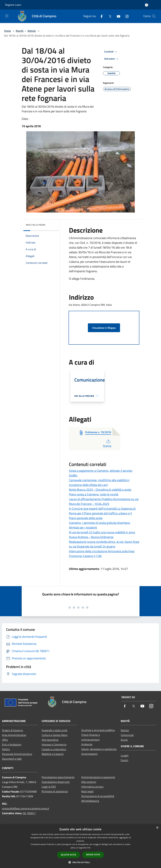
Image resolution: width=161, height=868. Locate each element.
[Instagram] (126, 16)
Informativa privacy (92, 787)
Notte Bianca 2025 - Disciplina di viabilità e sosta (100, 490)
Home (7, 31)
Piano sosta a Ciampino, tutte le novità (94, 494)
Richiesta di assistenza (55, 791)
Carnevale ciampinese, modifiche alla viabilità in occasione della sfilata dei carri (99, 482)
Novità (20, 31)
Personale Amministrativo (17, 754)
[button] (80, 862)
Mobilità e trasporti (53, 754)
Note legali (87, 791)
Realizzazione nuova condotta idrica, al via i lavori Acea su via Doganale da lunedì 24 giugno (104, 544)
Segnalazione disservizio (56, 782)
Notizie (32, 31)
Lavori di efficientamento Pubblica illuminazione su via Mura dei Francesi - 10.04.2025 (104, 501)
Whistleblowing (90, 801)
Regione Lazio (13, 5)
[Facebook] (100, 16)
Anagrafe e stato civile (55, 730)
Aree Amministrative (14, 735)
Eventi (124, 760)
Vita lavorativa (50, 740)
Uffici (5, 740)
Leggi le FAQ (49, 787)
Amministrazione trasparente (98, 777)
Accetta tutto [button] (68, 855)
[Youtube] (117, 16)
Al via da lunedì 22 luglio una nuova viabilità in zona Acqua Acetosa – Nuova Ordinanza (102, 535)
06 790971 (29, 813)
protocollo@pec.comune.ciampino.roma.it (26, 808)
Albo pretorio (89, 782)
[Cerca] (154, 16)
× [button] (157, 828)
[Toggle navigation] (7, 16)
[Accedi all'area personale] (147, 5)
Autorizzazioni (89, 754)
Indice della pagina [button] (35, 225)
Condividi (111, 52)
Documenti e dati (12, 759)
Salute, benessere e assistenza (99, 749)
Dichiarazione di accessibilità (98, 796)
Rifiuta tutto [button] (93, 855)
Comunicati (127, 735)
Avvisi (124, 740)
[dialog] (80, 846)
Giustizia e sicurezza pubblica (98, 730)
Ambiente (87, 744)
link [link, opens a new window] (89, 848)
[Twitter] (109, 16)
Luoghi (125, 755)
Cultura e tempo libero (55, 735)
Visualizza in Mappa (104, 328)
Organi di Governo (12, 730)
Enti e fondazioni (12, 744)
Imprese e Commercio (54, 744)
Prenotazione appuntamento (58, 777)
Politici (6, 749)
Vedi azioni (112, 59)
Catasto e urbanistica (54, 749)
